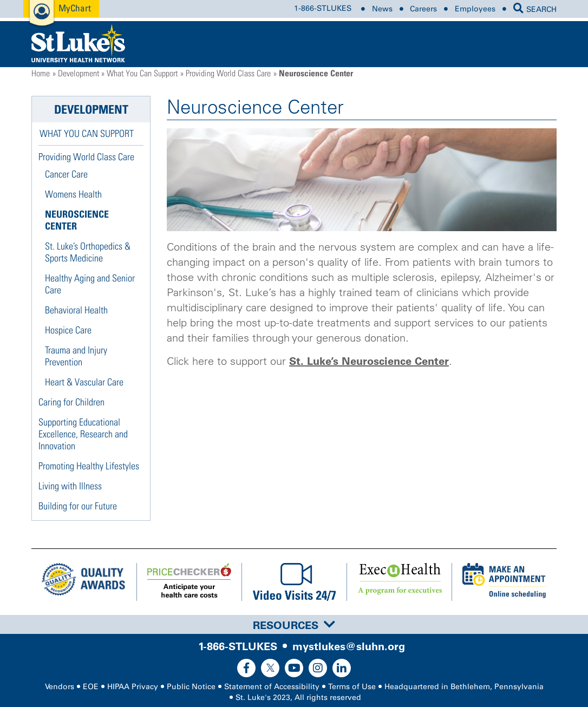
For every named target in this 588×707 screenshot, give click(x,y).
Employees (475, 9)
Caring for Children (71, 402)
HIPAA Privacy (133, 687)
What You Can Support (142, 73)
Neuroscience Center (77, 220)
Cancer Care (66, 174)
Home (41, 73)
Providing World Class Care (228, 73)
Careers (423, 9)
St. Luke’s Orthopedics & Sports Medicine (88, 252)
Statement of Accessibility (272, 687)
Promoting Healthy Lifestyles (89, 466)
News (382, 9)
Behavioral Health (76, 310)
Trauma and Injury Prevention (76, 356)
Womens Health (73, 194)
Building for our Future (78, 506)
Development (79, 73)
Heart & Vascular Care (84, 382)
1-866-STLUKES (323, 9)
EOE (91, 687)
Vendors (60, 687)
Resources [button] (294, 625)
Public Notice (191, 687)
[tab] (294, 624)
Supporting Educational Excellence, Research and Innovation (83, 434)
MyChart (75, 8)
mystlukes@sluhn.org (349, 646)
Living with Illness (70, 486)
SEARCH (535, 9)
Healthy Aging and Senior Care (90, 284)
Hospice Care (68, 330)
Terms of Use (352, 687)
